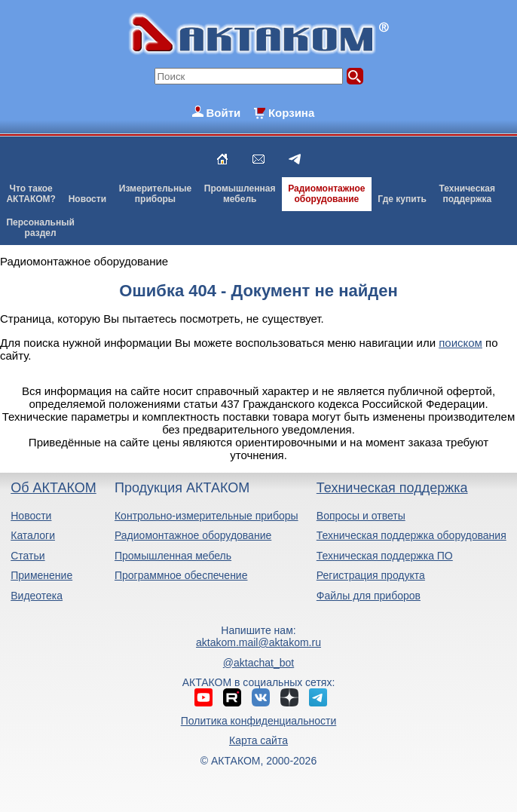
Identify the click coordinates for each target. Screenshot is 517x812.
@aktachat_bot (258, 663)
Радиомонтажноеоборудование (326, 194)
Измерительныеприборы (155, 194)
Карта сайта (258, 740)
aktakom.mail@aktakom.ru (258, 642)
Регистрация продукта (371, 575)
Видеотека (37, 596)
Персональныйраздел (40, 228)
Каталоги (33, 535)
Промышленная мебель (173, 556)
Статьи (28, 556)
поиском (460, 343)
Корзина (291, 113)
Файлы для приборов (369, 596)
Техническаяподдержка (467, 194)
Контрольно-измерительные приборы (206, 516)
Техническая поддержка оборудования (411, 535)
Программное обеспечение (181, 575)
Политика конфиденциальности (259, 721)
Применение (41, 575)
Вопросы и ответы (361, 516)
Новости (87, 199)
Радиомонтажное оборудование (193, 535)
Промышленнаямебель (240, 194)
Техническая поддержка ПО (385, 556)
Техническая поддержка (392, 488)
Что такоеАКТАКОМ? (31, 194)
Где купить (402, 199)
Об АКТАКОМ (53, 488)
